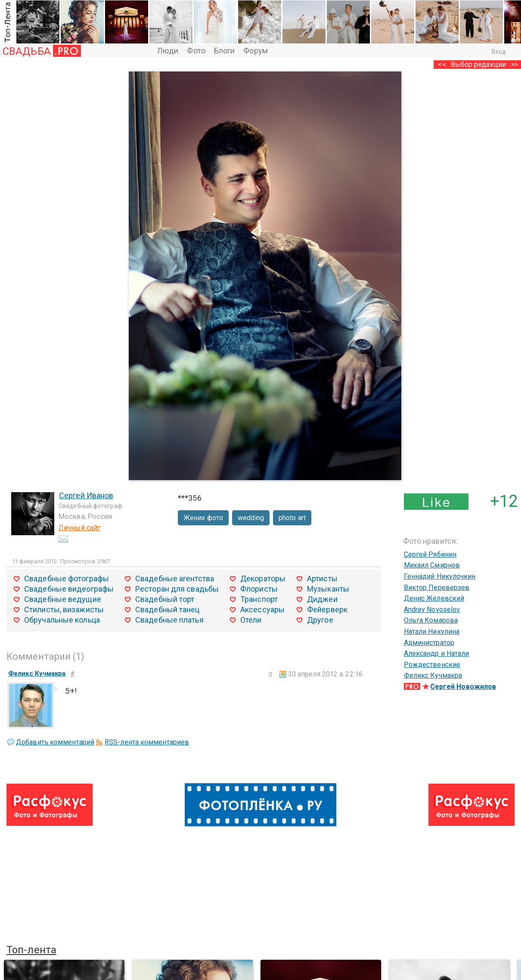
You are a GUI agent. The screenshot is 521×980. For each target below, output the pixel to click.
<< (442, 64)
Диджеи (322, 599)
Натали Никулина (432, 631)
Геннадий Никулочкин (440, 576)
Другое (320, 620)
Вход (499, 52)
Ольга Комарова (431, 620)
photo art (292, 518)
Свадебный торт (165, 599)
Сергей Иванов (86, 495)
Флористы (259, 589)
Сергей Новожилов (463, 687)
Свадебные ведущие (63, 599)
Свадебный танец (167, 609)
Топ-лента (31, 950)
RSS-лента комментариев (147, 742)
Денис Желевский (434, 598)
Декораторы (263, 578)
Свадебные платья (169, 620)
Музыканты (328, 589)
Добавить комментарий (55, 742)
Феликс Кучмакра (433, 675)
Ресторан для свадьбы (177, 589)
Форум (256, 51)
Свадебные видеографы (69, 589)
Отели (251, 620)
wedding (251, 518)
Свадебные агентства (175, 578)
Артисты (322, 578)
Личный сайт (79, 528)
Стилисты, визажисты (64, 609)
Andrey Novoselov (432, 609)
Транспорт (259, 599)
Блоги (225, 51)
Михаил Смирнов (432, 565)
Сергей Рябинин (430, 554)
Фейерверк (327, 609)
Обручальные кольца (62, 620)
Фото (196, 51)
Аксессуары (262, 609)
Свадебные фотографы (67, 578)
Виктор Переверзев (437, 588)
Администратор (429, 643)
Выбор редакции (478, 64)
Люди (168, 51)
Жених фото (203, 518)
